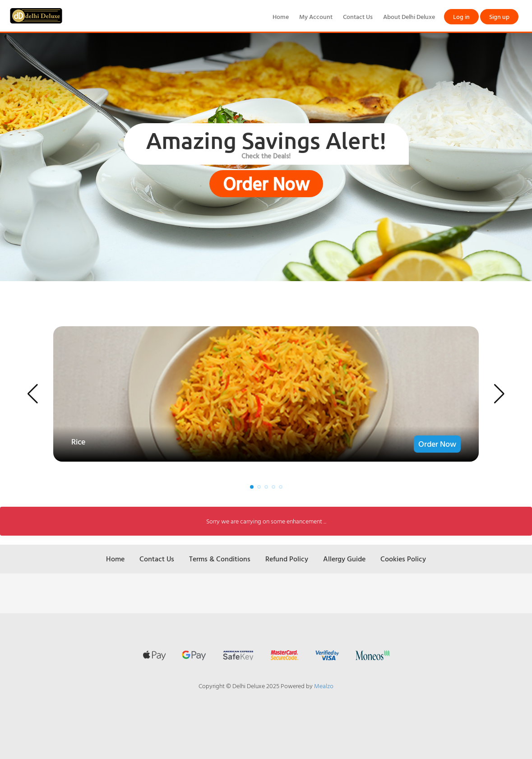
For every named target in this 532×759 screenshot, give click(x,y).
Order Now (266, 184)
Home (281, 16)
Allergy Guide (344, 559)
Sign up (499, 16)
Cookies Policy (403, 559)
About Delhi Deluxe (409, 16)
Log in (461, 16)
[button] (33, 394)
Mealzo (324, 686)
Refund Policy (287, 559)
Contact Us (358, 16)
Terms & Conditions (220, 559)
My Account (316, 16)
